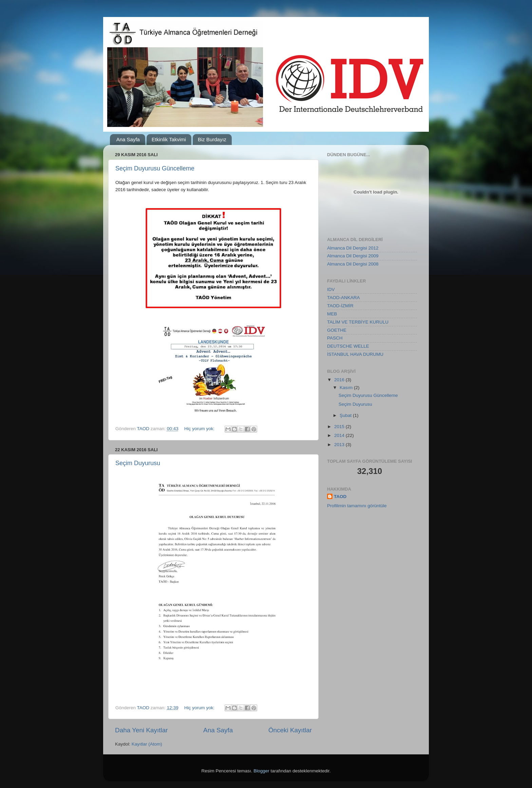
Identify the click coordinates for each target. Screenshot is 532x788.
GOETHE (337, 330)
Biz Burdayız (212, 139)
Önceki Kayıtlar (290, 730)
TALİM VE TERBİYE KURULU (358, 322)
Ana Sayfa (128, 139)
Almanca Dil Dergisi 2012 (353, 248)
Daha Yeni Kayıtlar (141, 730)
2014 (340, 435)
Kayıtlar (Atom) (147, 744)
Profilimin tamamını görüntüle (357, 506)
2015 (340, 427)
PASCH (335, 338)
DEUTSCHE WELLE (348, 346)
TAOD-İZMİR (340, 306)
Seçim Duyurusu (138, 463)
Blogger (261, 771)
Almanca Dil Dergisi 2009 (353, 256)
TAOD (340, 497)
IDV (331, 289)
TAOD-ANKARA (344, 298)
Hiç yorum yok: (200, 429)
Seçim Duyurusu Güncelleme (155, 168)
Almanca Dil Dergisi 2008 (353, 264)
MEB (332, 314)
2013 (340, 445)
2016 (340, 380)
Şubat (346, 415)
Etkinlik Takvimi (169, 139)
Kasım (347, 388)
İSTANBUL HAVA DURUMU (355, 354)
